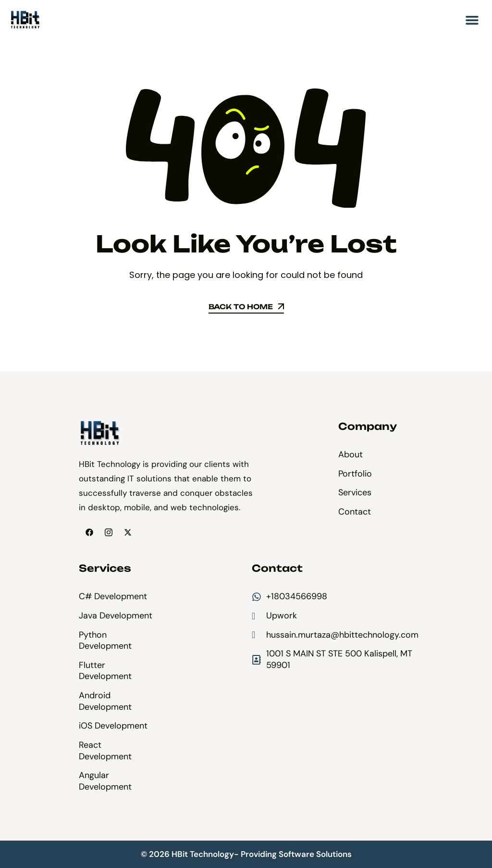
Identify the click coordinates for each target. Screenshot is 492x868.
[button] (472, 20)
